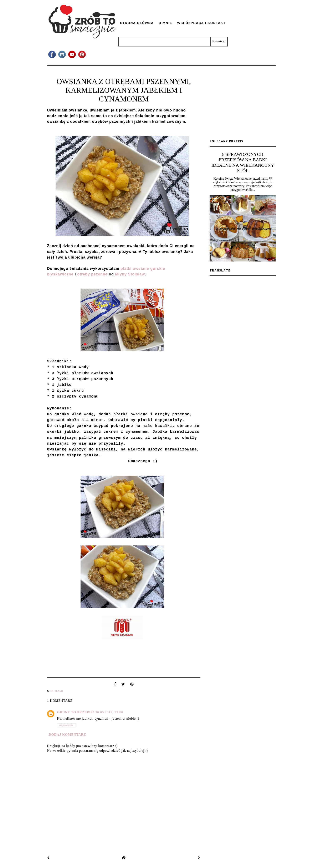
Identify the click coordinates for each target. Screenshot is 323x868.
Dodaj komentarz (67, 735)
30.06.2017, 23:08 (109, 712)
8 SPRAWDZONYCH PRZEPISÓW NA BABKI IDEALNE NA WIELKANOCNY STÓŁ (243, 162)
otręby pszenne (92, 274)
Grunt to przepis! (76, 712)
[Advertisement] (243, 104)
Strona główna (137, 23)
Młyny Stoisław (130, 274)
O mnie (165, 23)
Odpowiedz (66, 725)
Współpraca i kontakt (202, 23)
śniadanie (57, 691)
